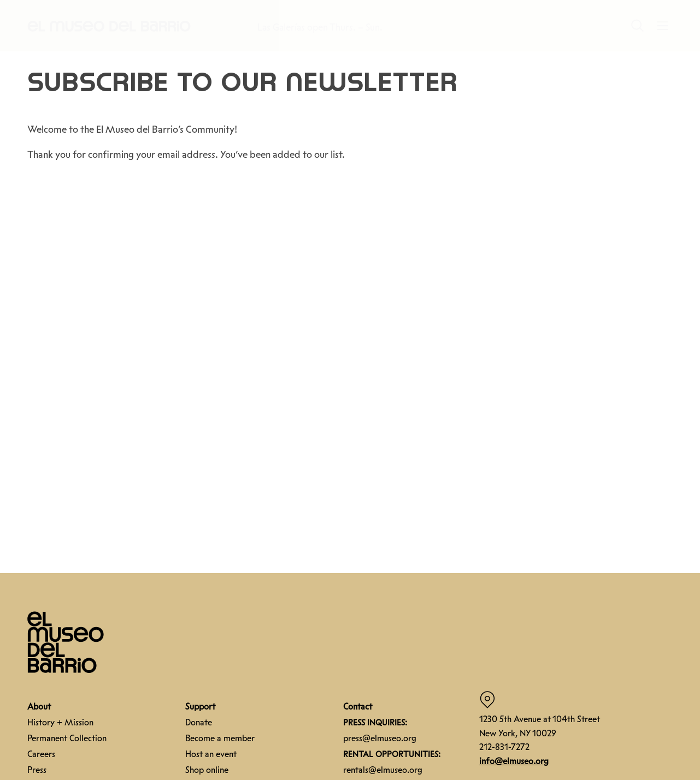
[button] (109, 26)
